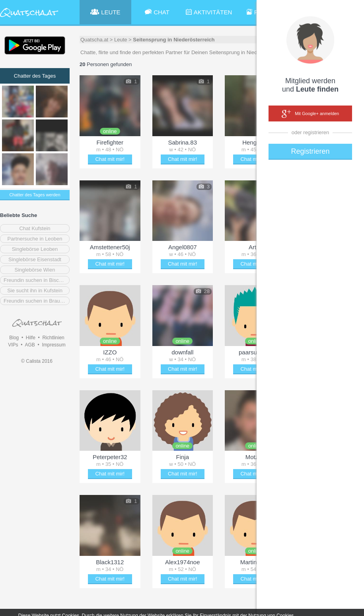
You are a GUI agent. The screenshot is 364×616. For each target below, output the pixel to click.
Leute (121, 40)
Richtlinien (53, 338)
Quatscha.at (94, 40)
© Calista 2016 (37, 361)
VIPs (13, 345)
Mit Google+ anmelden (310, 114)
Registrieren (310, 151)
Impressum (54, 345)
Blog (14, 338)
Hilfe (31, 338)
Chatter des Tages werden (35, 195)
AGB (30, 345)
